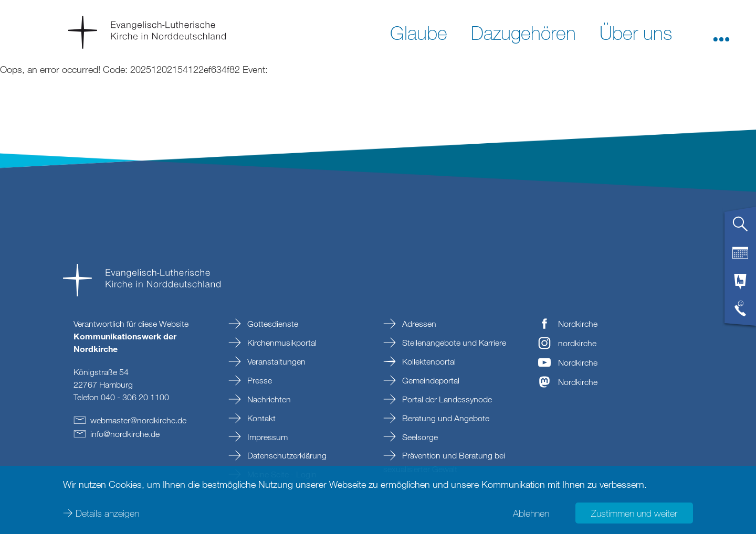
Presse (259, 380)
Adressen (418, 324)
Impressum (266, 437)
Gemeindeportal (430, 380)
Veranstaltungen (275, 361)
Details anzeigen (107, 513)
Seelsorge (419, 437)
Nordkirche (578, 324)
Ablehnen (531, 513)
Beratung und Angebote (445, 418)
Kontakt (260, 418)
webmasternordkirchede (138, 420)
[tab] (740, 228)
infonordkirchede (125, 434)
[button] (721, 32)
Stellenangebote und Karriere (453, 343)
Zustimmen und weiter (634, 513)
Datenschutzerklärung (286, 455)
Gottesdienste (272, 324)
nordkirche (577, 343)
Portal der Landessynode (446, 399)
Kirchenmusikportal (281, 343)
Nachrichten (268, 399)
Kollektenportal (428, 361)
